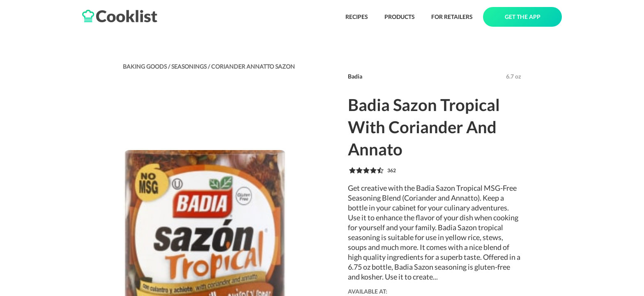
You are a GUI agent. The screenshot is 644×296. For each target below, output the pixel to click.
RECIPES (357, 17)
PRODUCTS (400, 17)
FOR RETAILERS (452, 17)
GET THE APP (523, 17)
